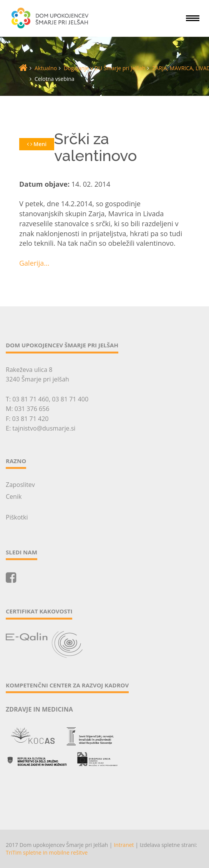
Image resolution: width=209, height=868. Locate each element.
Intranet (124, 845)
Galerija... (34, 263)
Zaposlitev (20, 485)
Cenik (14, 496)
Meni (37, 144)
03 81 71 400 (70, 399)
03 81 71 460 (31, 399)
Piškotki (17, 517)
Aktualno (46, 68)
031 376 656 (32, 409)
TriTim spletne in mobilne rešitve (47, 852)
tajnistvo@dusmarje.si (44, 428)
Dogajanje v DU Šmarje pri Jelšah (104, 68)
